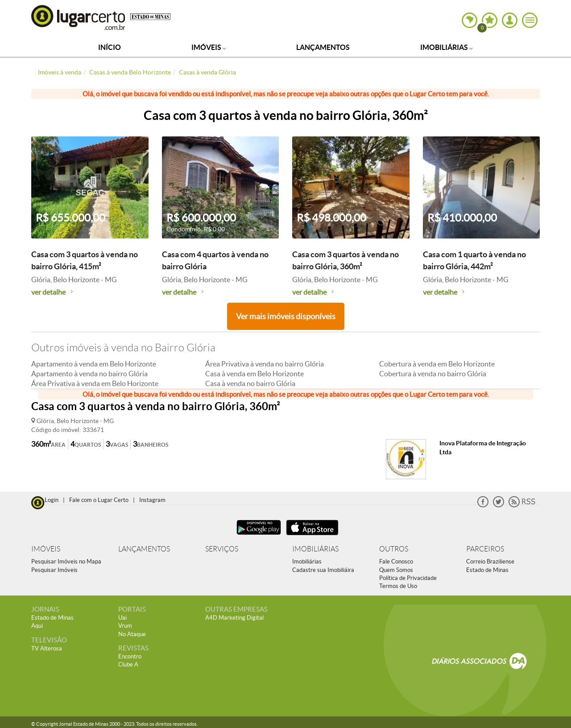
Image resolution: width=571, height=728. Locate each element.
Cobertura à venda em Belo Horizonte (437, 364)
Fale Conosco (396, 561)
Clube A (128, 664)
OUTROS (394, 549)
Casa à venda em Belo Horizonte (254, 374)
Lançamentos (323, 47)
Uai (122, 618)
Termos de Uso (398, 586)
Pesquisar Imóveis (54, 570)
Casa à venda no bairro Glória (250, 383)
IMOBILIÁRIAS (315, 549)
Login (52, 500)
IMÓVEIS (46, 549)
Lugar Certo (79, 17)
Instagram (152, 500)
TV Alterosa (47, 648)
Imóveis (209, 47)
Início (110, 47)
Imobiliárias (447, 47)
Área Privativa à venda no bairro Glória (265, 364)
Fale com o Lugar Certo (99, 500)
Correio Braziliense (490, 561)
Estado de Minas (487, 570)
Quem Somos (396, 570)
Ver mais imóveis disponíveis (286, 316)
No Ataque (132, 634)
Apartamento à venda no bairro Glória (89, 374)
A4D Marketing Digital (234, 618)
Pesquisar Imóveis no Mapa (66, 561)
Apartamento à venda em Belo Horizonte (94, 364)
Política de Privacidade (408, 578)
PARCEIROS (485, 549)
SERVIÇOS (222, 549)
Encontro (130, 656)
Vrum (125, 626)
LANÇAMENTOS (144, 549)
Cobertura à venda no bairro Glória (433, 374)
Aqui (37, 626)
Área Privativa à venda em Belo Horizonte (95, 383)
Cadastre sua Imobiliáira (323, 570)
